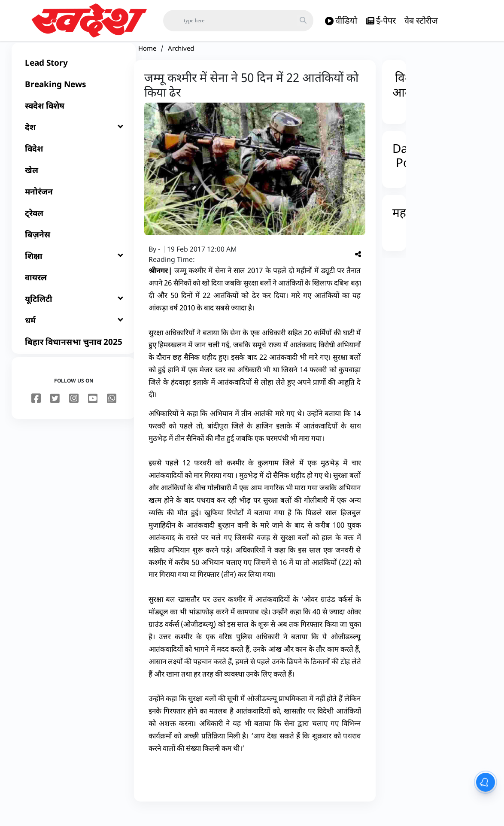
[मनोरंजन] (74, 204)
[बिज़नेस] (74, 247)
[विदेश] (74, 161)
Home (147, 61)
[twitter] (55, 412)
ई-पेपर (381, 21)
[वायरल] (74, 290)
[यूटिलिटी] (74, 312)
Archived (181, 61)
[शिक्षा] (74, 269)
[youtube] (93, 412)
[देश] (74, 140)
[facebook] (36, 412)
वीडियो (341, 21)
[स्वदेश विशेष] (74, 118)
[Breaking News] (74, 97)
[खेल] (74, 183)
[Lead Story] (74, 76)
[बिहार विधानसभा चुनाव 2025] (74, 355)
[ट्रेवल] (74, 226)
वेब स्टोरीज (421, 20)
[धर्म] (74, 333)
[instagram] (74, 412)
